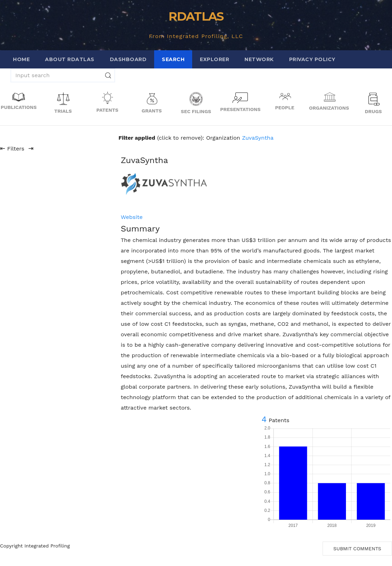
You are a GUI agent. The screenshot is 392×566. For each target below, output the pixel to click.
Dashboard (128, 59)
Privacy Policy (312, 59)
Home (21, 59)
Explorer (214, 59)
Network (259, 59)
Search (173, 59)
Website (132, 217)
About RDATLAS (70, 59)
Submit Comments (357, 549)
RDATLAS (196, 16)
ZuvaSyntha (258, 138)
